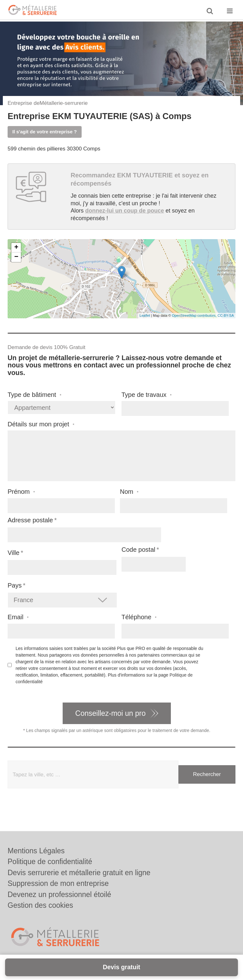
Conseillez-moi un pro (110, 713)
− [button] (16, 257)
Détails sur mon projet (41, 424)
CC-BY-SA (226, 315)
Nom (129, 492)
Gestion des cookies (40, 905)
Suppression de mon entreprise (58, 883)
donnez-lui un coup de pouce (125, 211)
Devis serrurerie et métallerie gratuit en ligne (79, 873)
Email (18, 617)
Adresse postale (30, 520)
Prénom (21, 492)
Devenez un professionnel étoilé (59, 894)
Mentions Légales (36, 851)
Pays (15, 585)
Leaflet (145, 315)
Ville (13, 553)
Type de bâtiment (34, 395)
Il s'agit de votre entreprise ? (45, 132)
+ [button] (16, 248)
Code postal (138, 550)
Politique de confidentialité (50, 862)
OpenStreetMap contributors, (195, 315)
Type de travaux (147, 395)
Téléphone (139, 617)
